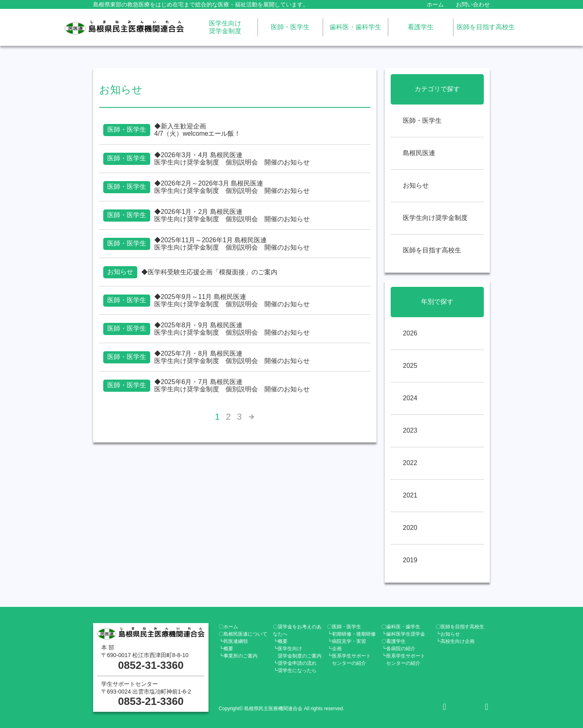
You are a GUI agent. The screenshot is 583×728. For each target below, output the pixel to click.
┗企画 (334, 649)
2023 (410, 430)
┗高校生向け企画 (455, 641)
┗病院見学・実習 (347, 641)
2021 (410, 495)
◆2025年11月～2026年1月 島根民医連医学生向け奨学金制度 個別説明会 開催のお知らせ (232, 244)
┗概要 (226, 649)
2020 (410, 528)
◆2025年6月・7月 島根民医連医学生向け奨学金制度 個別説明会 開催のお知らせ (232, 385)
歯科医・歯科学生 (355, 27)
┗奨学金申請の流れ (295, 663)
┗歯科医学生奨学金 (403, 634)
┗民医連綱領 (233, 641)
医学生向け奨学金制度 (225, 27)
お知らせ (416, 185)
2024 (410, 398)
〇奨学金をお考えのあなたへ (297, 630)
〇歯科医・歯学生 (401, 627)
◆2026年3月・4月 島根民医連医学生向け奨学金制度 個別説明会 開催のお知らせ (232, 159)
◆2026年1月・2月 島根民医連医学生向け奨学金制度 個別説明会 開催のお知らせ (232, 215)
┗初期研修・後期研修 (351, 634)
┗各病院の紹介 (398, 649)
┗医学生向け (297, 652)
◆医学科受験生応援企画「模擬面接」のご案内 (209, 272)
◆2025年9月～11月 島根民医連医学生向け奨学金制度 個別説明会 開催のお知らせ (232, 300)
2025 (410, 366)
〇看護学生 (394, 641)
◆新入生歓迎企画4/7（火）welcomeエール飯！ (197, 130)
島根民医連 (419, 153)
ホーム (435, 4)
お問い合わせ (473, 4)
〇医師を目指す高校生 (460, 627)
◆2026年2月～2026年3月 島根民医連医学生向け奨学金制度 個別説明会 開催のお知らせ (232, 187)
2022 (410, 463)
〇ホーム (228, 627)
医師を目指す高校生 (486, 27)
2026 (410, 333)
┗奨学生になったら (295, 670)
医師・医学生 (290, 27)
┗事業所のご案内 (238, 656)
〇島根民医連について (243, 634)
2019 (410, 560)
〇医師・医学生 (344, 627)
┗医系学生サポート (349, 660)
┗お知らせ (448, 634)
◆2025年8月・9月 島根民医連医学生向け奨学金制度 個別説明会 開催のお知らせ (232, 329)
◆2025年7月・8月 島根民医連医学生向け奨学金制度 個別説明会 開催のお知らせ (232, 357)
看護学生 (421, 27)
